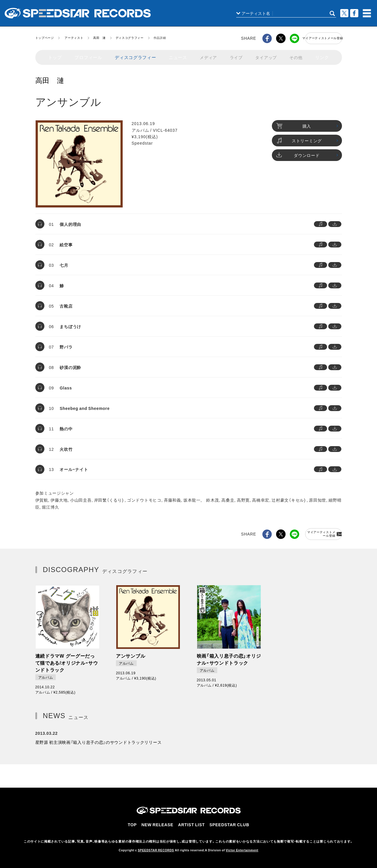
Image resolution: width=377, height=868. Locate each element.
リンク (322, 55)
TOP (135, 823)
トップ (55, 55)
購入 (294, 123)
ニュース (175, 55)
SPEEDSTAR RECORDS (156, 847)
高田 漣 (99, 38)
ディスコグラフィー (130, 38)
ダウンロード (298, 153)
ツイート (344, 13)
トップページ (45, 38)
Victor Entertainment (242, 847)
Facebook (354, 13)
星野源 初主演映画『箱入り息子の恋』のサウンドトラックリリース (99, 739)
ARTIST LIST (192, 823)
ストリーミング (299, 138)
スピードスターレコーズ (78, 13)
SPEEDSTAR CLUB (229, 823)
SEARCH (332, 13)
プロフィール (88, 55)
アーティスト (74, 38)
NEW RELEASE (160, 823)
